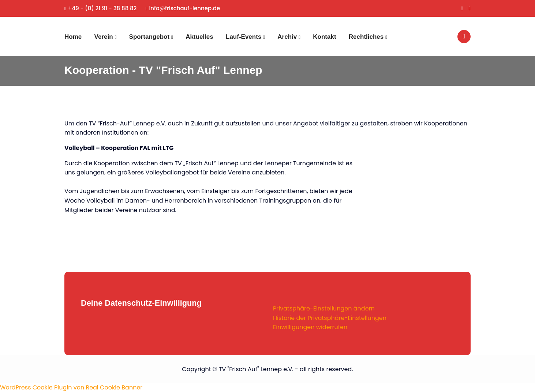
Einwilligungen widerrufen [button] (310, 327)
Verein (104, 37)
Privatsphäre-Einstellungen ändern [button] (324, 308)
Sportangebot (149, 37)
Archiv (287, 37)
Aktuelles (199, 37)
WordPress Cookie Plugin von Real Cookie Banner (71, 387)
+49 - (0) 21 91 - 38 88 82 (100, 8)
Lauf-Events (244, 37)
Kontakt (324, 37)
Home (73, 37)
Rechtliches (366, 37)
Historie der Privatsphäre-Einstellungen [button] (330, 318)
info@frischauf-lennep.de (183, 8)
